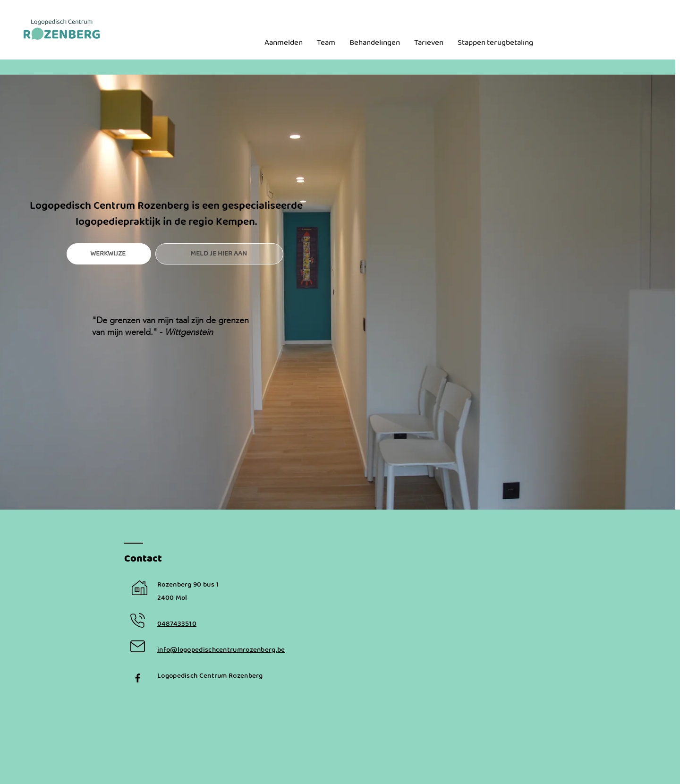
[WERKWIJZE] (109, 254)
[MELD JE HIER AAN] (219, 254)
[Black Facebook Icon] (138, 678)
